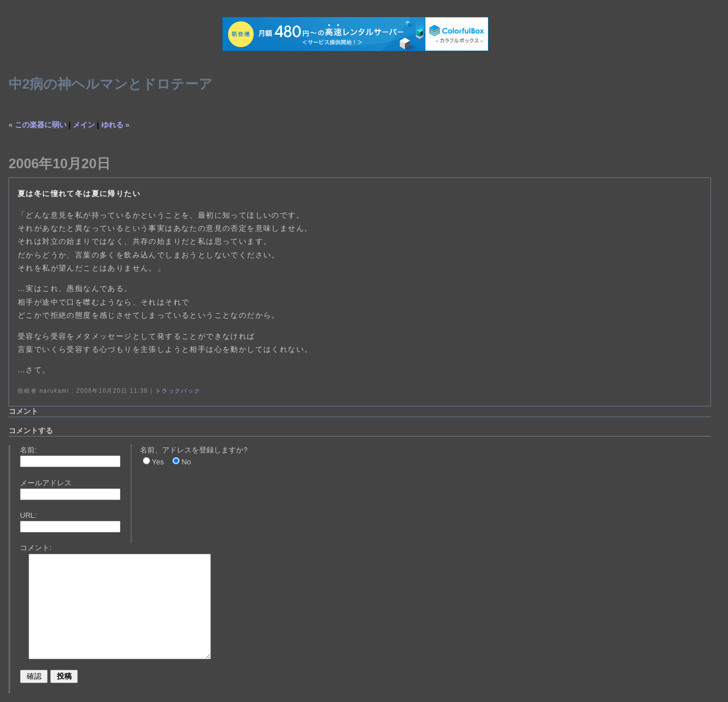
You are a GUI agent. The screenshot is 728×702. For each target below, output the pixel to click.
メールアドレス (46, 483)
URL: (28, 515)
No (186, 462)
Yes (158, 462)
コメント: (36, 548)
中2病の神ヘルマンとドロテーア (111, 84)
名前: (28, 450)
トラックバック (178, 391)
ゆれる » (115, 125)
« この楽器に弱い (38, 125)
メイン (84, 125)
